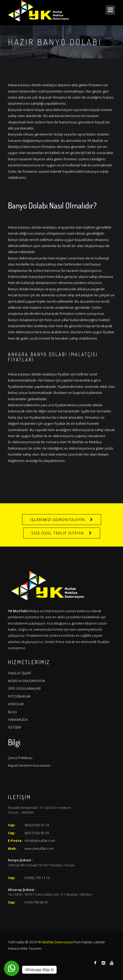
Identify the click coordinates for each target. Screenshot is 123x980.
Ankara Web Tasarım (25, 948)
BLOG (12, 712)
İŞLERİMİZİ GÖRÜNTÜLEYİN (58, 520)
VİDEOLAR (16, 704)
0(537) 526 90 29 (37, 833)
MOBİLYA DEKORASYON (26, 681)
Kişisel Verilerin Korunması (29, 765)
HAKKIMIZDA (18, 720)
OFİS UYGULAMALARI (24, 688)
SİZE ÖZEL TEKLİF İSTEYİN (58, 533)
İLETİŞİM (14, 727)
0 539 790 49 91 (36, 902)
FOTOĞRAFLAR (19, 696)
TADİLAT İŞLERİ (19, 673)
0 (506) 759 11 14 (37, 878)
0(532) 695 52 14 (37, 825)
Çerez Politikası (20, 758)
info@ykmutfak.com (40, 841)
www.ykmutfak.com (39, 848)
